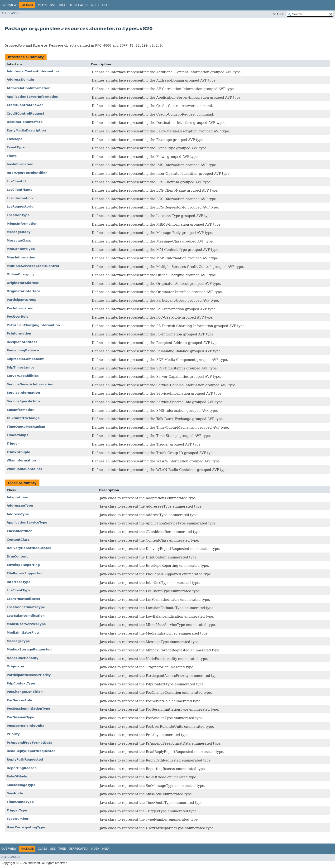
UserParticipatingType (26, 827)
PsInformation (19, 333)
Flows (12, 156)
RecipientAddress (22, 342)
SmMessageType (21, 785)
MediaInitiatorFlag (23, 633)
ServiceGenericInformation (30, 384)
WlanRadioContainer (24, 469)
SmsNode (15, 793)
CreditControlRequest (26, 114)
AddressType (18, 514)
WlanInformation (21, 460)
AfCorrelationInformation (29, 88)
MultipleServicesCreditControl (33, 266)
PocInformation (20, 308)
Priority (13, 734)
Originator (16, 666)
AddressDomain (20, 80)
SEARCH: (279, 14)
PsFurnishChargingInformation (33, 325)
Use (53, 5)
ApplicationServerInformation (32, 97)
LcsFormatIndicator (24, 599)
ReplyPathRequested (25, 759)
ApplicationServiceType (27, 522)
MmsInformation (21, 257)
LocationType (18, 215)
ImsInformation (20, 164)
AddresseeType (20, 506)
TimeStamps (17, 435)
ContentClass (18, 540)
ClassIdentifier (19, 531)
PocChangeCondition (25, 692)
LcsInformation (20, 198)
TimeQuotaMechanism (26, 427)
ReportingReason (22, 768)
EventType (16, 147)
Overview (9, 5)
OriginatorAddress (23, 283)
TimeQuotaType (20, 802)
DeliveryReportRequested (29, 548)
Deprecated (78, 5)
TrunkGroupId (19, 452)
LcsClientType (19, 590)
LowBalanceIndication (26, 616)
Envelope (15, 139)
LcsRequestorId (20, 206)
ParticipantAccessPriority (29, 675)
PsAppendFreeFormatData (29, 743)
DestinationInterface (25, 122)
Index (95, 5)
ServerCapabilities (23, 376)
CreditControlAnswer (25, 105)
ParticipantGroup (22, 300)
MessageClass (19, 240)
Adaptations (17, 497)
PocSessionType (20, 717)
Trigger (13, 444)
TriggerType (17, 810)
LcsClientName (19, 190)
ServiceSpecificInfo (23, 401)
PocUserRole (18, 317)
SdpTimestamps (21, 367)
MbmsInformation (22, 224)
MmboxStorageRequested (29, 649)
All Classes (11, 13)
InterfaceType (19, 582)
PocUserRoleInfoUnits (26, 726)
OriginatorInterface (24, 291)
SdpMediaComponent (25, 359)
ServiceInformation (23, 393)
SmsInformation (21, 410)
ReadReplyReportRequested (31, 751)
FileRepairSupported (25, 573)
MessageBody (19, 232)
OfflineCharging (20, 274)
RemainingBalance (23, 350)
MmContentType (21, 249)
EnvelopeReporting (23, 565)
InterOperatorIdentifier (27, 173)
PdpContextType (21, 683)
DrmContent (17, 556)
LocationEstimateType (26, 607)
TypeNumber (18, 819)
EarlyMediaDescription (26, 130)
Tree (62, 5)
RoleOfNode (17, 776)
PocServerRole (19, 700)
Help (106, 5)
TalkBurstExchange (23, 418)
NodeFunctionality (23, 658)
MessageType (18, 641)
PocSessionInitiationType (28, 709)
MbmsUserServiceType (26, 624)
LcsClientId (16, 181)
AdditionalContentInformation (33, 71)
